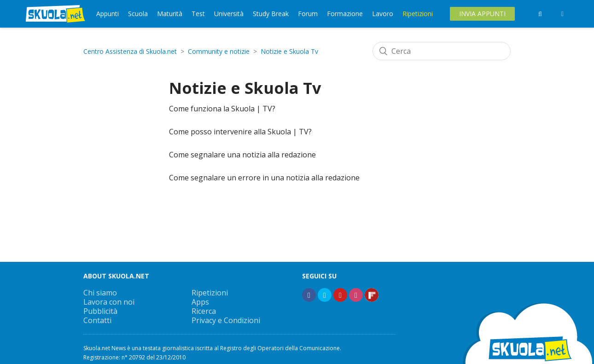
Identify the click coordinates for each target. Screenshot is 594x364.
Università (229, 14)
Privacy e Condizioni (226, 320)
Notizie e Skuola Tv (289, 51)
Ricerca (204, 311)
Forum (308, 14)
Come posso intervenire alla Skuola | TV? (240, 132)
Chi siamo (100, 293)
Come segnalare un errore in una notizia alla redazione (264, 178)
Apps (200, 302)
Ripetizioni (418, 14)
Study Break (271, 14)
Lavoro (383, 14)
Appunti (108, 14)
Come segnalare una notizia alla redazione (242, 155)
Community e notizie (219, 51)
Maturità (170, 14)
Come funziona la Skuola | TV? (222, 109)
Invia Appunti (482, 14)
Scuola (138, 14)
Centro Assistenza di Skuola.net (130, 51)
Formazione (345, 14)
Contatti (97, 320)
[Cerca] (442, 51)
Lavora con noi (109, 302)
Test (198, 14)
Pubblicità (100, 311)
